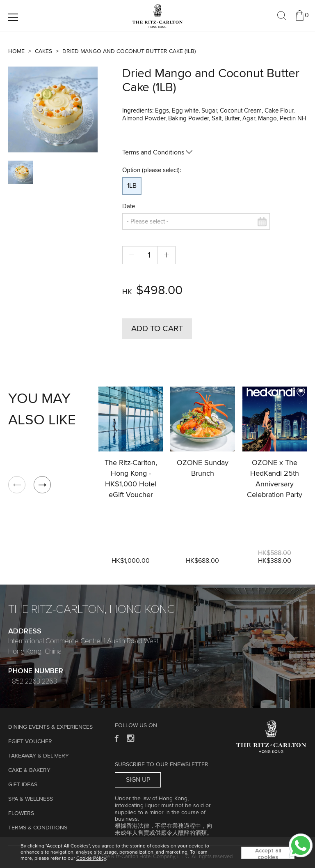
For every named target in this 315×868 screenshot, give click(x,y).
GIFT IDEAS (23, 785)
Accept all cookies (268, 853)
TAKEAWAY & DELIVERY (39, 756)
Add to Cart (157, 329)
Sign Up (138, 780)
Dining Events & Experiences (50, 727)
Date (129, 206)
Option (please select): (152, 170)
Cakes (43, 51)
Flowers (21, 813)
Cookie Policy (91, 859)
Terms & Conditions (38, 828)
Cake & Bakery (29, 770)
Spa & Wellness (31, 799)
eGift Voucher (30, 741)
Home (16, 51)
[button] (42, 485)
